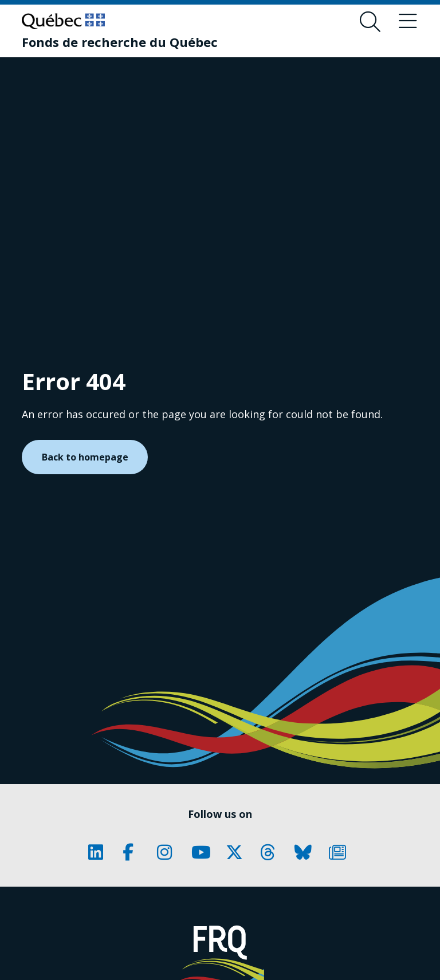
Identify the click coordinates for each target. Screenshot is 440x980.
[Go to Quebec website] (63, 21)
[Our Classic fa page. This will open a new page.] (100, 852)
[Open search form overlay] (370, 22)
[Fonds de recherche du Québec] (120, 42)
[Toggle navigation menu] (408, 22)
